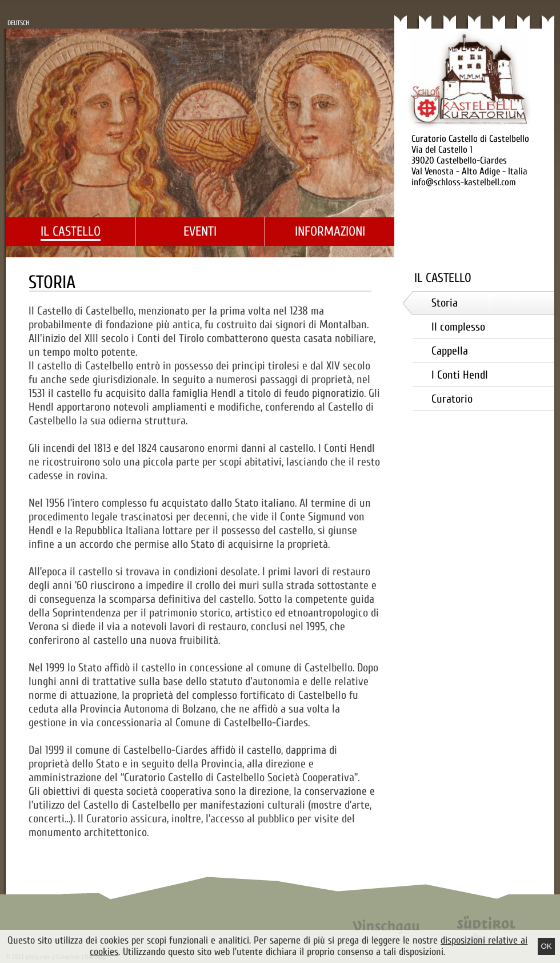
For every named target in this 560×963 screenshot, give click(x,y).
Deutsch (18, 23)
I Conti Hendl (460, 375)
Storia (445, 303)
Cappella (450, 351)
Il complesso (458, 327)
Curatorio (452, 399)
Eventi (200, 231)
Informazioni (330, 231)
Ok (546, 946)
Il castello (71, 231)
